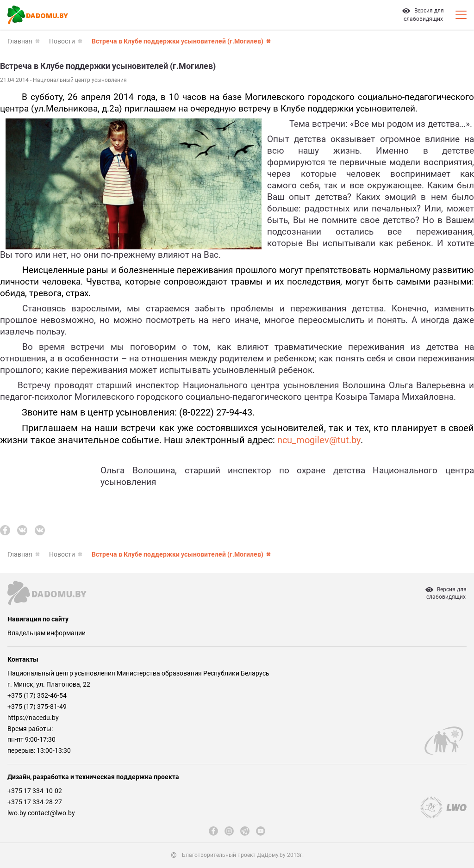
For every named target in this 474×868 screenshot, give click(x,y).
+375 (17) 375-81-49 (37, 707)
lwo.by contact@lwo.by (41, 813)
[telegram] (245, 831)
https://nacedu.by (33, 718)
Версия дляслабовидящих (446, 593)
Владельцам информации (47, 633)
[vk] (22, 530)
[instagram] (229, 831)
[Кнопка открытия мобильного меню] (461, 15)
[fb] (5, 530)
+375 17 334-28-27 (35, 802)
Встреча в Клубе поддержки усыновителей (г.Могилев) (178, 41)
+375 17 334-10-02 (35, 791)
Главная (20, 41)
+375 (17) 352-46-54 (37, 695)
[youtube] (261, 831)
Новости (62, 41)
